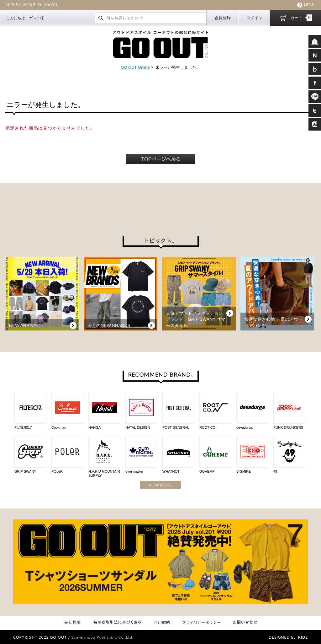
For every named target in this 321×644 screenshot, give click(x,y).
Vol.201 (40, 5)
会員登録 (223, 18)
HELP (309, 5)
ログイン (254, 18)
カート (301, 18)
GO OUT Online (135, 67)
